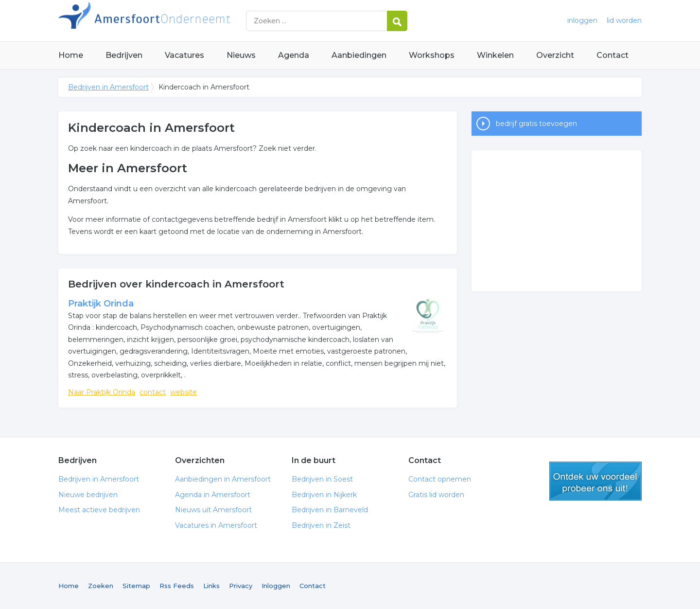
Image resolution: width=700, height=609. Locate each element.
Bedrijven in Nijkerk (324, 495)
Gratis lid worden (436, 495)
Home (71, 55)
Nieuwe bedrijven (88, 495)
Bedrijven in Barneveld (330, 510)
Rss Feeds (177, 586)
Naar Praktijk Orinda (102, 392)
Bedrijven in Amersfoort (180, 21)
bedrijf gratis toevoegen (536, 124)
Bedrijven (124, 55)
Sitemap (136, 586)
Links (211, 586)
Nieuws (241, 55)
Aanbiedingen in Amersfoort (223, 479)
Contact (612, 55)
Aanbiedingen (359, 55)
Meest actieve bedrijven (99, 510)
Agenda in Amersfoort (213, 495)
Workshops (432, 55)
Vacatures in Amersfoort (216, 525)
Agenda (294, 55)
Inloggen (276, 586)
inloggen (582, 20)
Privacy (241, 586)
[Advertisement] (557, 221)
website (184, 392)
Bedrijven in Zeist (321, 525)
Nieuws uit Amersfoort (213, 510)
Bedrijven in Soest (322, 479)
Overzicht (555, 55)
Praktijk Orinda (101, 304)
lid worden (624, 20)
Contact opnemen (440, 479)
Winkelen (495, 55)
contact (153, 392)
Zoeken (101, 586)
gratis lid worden (595, 481)
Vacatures (184, 55)
